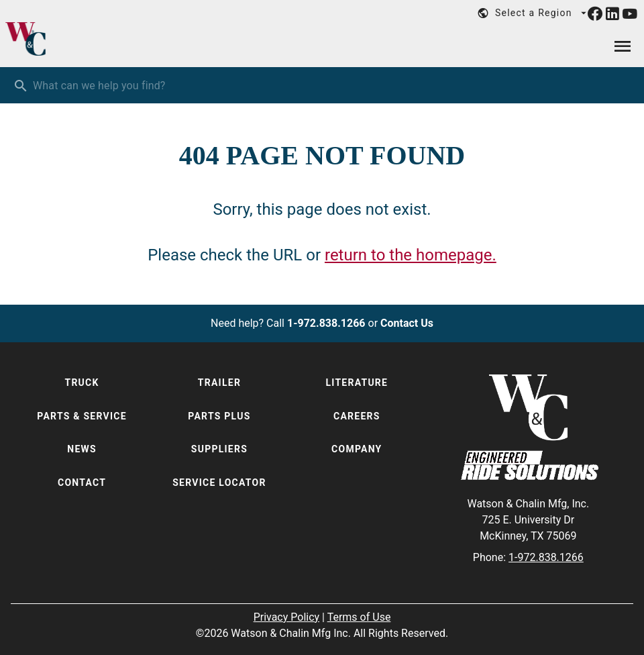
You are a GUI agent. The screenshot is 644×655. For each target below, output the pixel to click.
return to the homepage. (411, 255)
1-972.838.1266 (326, 323)
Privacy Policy (287, 617)
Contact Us (407, 323)
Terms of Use (359, 617)
